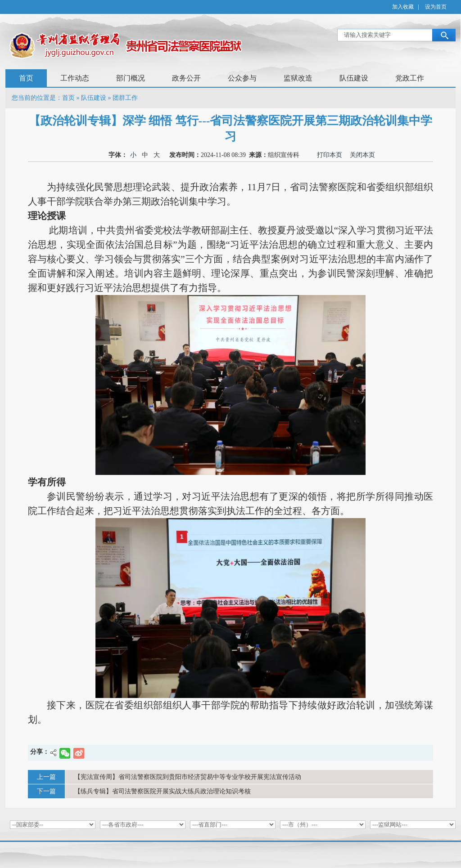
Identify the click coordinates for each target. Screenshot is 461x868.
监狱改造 (298, 78)
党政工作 (410, 78)
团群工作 (125, 98)
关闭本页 (361, 155)
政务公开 (186, 78)
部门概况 (131, 78)
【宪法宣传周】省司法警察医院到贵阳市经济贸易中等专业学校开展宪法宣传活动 (188, 777)
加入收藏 (403, 7)
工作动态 (75, 78)
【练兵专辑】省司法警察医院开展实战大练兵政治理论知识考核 (163, 791)
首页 (26, 78)
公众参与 (242, 78)
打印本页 (328, 155)
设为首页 (436, 7)
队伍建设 (354, 78)
